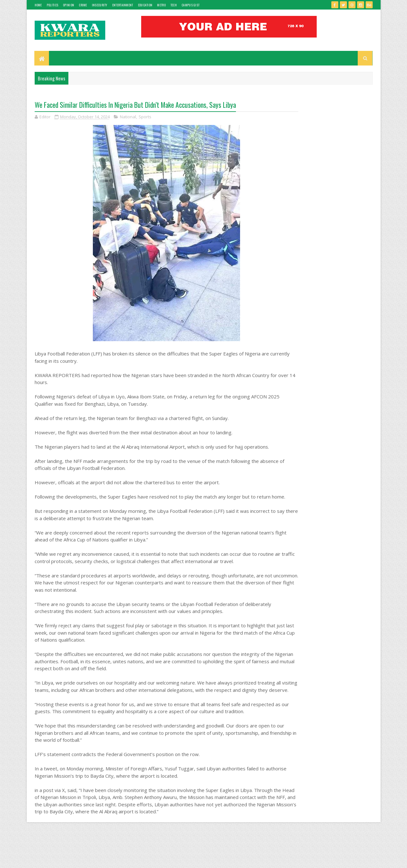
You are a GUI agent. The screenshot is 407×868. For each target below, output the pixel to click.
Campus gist (190, 5)
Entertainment (123, 5)
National (128, 118)
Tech (174, 5)
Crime (83, 5)
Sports (145, 118)
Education (145, 5)
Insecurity (100, 5)
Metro (161, 5)
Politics (52, 5)
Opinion (69, 5)
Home (38, 5)
